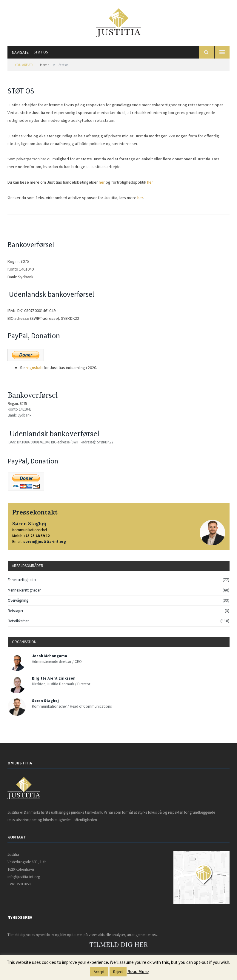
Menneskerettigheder (24, 590)
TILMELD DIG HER (119, 945)
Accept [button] (99, 972)
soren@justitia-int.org (45, 542)
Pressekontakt (35, 512)
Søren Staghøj (29, 523)
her (102, 182)
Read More (138, 971)
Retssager (16, 611)
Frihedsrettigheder (22, 580)
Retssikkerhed (19, 621)
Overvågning (18, 600)
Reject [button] (118, 972)
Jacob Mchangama (50, 656)
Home (45, 65)
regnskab (34, 368)
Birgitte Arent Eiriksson (54, 678)
